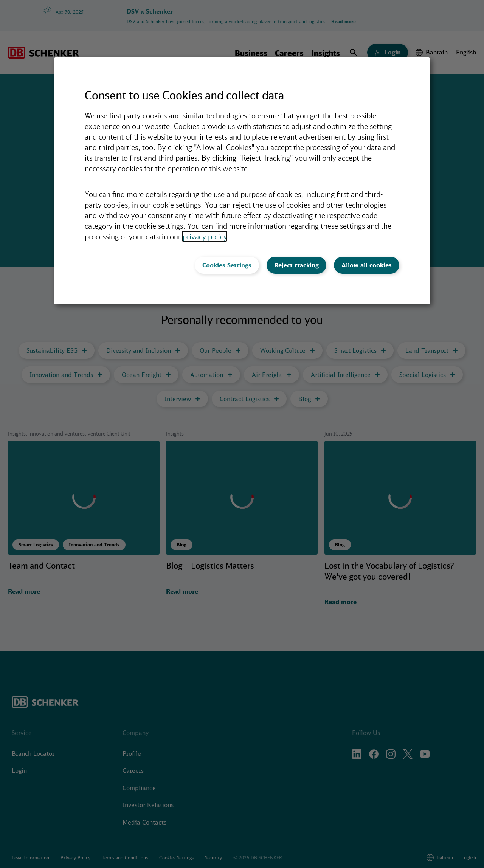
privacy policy (205, 236)
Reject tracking (296, 265)
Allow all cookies (367, 265)
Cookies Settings (227, 265)
